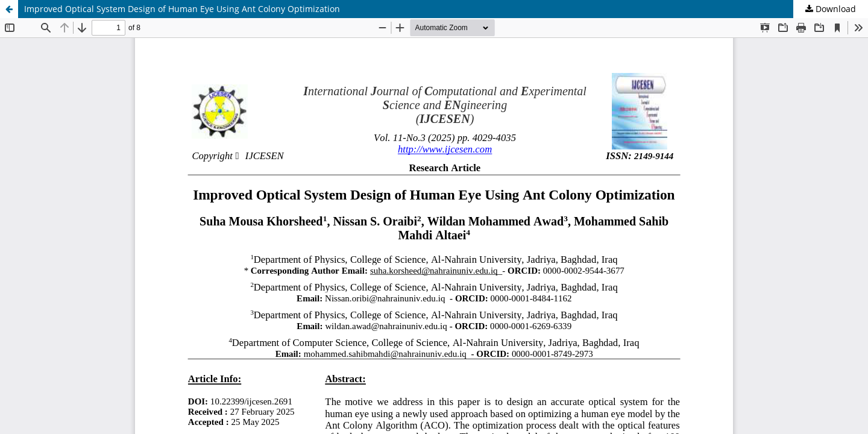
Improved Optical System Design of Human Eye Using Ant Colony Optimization (182, 9)
